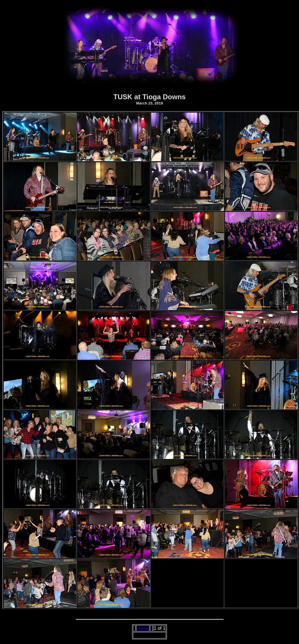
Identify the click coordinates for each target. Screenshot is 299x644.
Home (143, 628)
